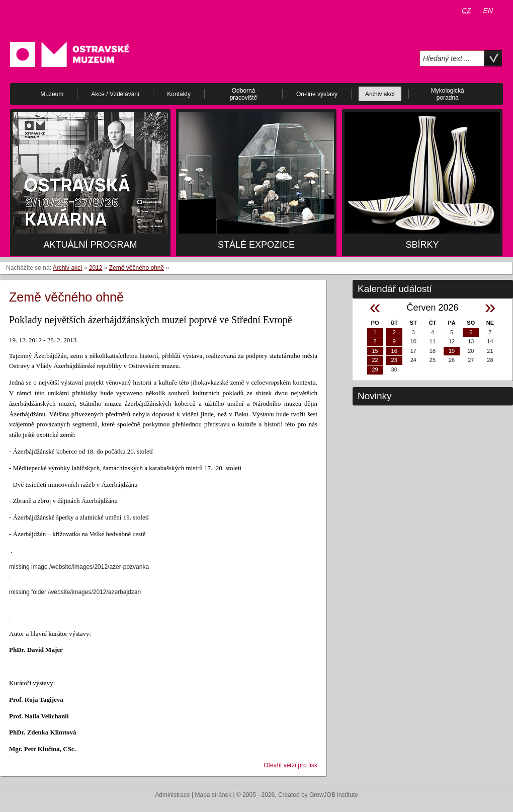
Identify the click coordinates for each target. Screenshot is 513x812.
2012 (96, 268)
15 (375, 351)
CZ (466, 11)
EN (488, 11)
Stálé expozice (256, 245)
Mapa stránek (213, 795)
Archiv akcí (68, 268)
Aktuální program (90, 245)
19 (452, 351)
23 (394, 360)
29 (375, 370)
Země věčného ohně (137, 268)
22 (375, 360)
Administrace (172, 795)
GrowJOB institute (334, 795)
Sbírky (422, 245)
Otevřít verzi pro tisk (290, 765)
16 (394, 351)
